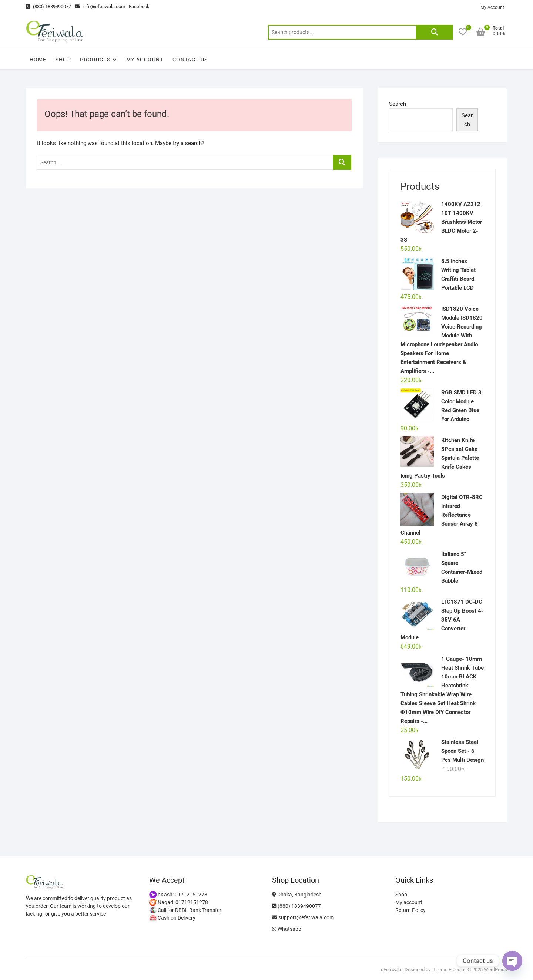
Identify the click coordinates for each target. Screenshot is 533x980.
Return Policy (410, 910)
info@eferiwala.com (100, 6)
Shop (63, 60)
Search (435, 32)
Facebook (139, 6)
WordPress (495, 969)
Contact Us (190, 60)
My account (145, 60)
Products (95, 60)
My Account (492, 7)
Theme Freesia (448, 969)
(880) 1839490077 (48, 6)
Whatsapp (287, 929)
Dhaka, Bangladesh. (298, 895)
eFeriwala (391, 969)
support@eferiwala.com (303, 917)
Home (38, 60)
